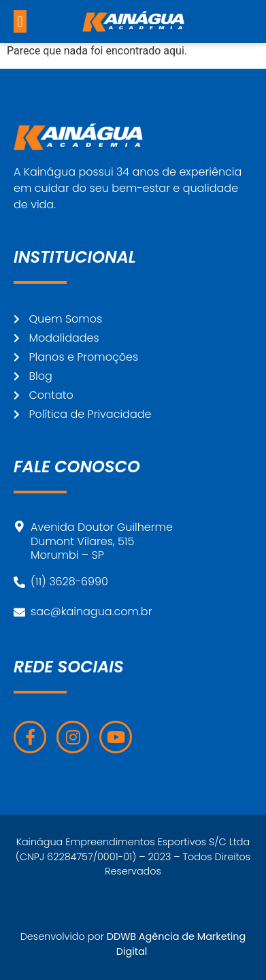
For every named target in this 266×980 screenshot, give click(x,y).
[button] (20, 21)
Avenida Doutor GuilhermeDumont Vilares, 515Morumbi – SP (102, 541)
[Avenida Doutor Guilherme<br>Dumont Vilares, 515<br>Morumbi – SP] (19, 526)
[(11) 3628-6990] (19, 582)
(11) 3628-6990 (69, 582)
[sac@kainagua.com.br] (19, 612)
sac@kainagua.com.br (91, 611)
